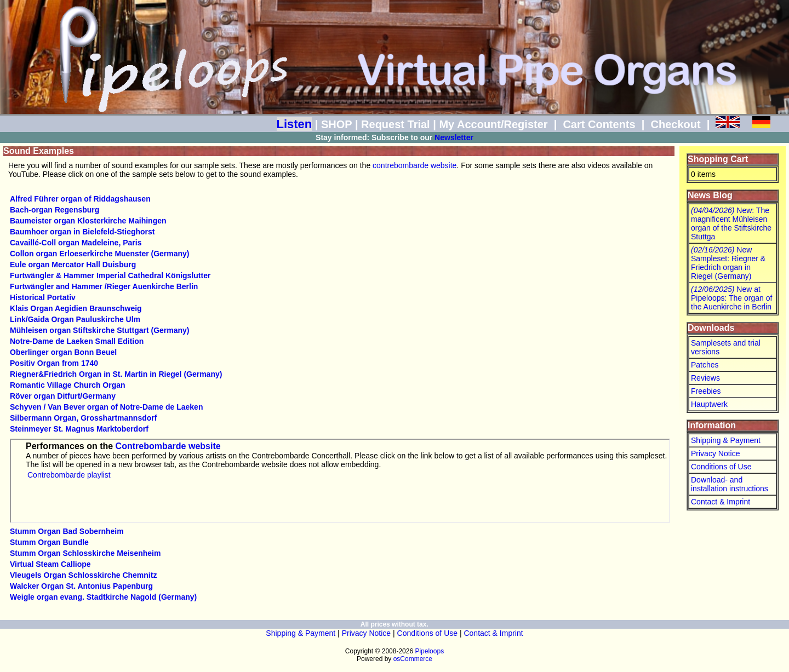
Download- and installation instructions (730, 484)
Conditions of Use (721, 467)
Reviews (705, 378)
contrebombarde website (414, 165)
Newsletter (454, 137)
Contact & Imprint (721, 502)
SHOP (336, 124)
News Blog (710, 195)
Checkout (675, 124)
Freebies (706, 391)
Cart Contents (599, 124)
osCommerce (413, 659)
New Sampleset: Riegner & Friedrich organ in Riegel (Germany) (728, 263)
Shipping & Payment (726, 440)
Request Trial (396, 124)
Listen (295, 124)
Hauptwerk (709, 404)
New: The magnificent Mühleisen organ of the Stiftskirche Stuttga (731, 223)
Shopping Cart (718, 159)
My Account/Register (493, 124)
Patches (705, 365)
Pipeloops (429, 651)
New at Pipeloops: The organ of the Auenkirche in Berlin (731, 298)
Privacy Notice (715, 453)
